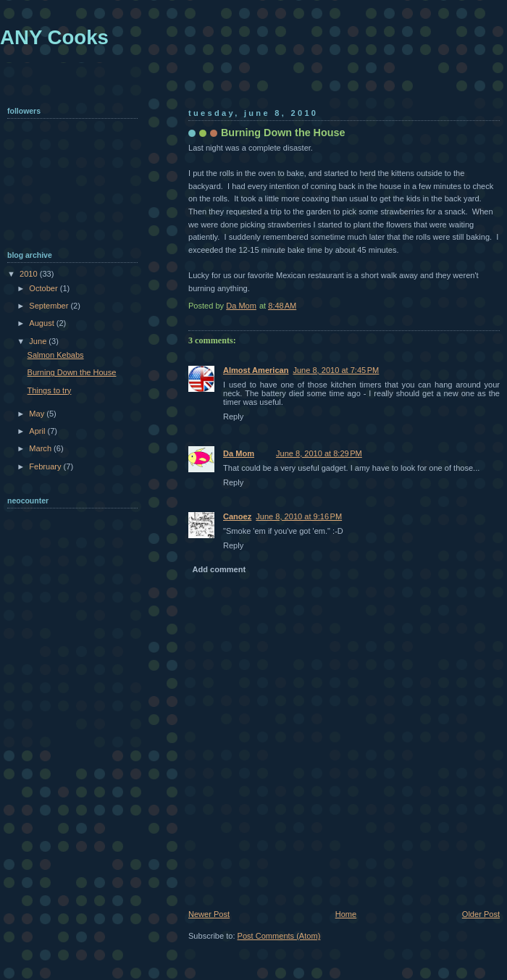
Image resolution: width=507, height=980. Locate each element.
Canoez (237, 516)
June (39, 341)
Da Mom (239, 453)
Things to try (50, 390)
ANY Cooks (54, 37)
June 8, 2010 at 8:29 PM (319, 453)
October (44, 288)
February (46, 466)
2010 (30, 274)
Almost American (256, 370)
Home (346, 914)
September (50, 306)
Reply (233, 416)
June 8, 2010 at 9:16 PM (299, 516)
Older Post (481, 914)
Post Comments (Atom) (279, 936)
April (38, 431)
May (38, 414)
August (42, 323)
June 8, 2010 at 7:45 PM (336, 370)
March (41, 448)
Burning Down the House (72, 372)
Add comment (219, 569)
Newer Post (209, 914)
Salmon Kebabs (56, 355)
